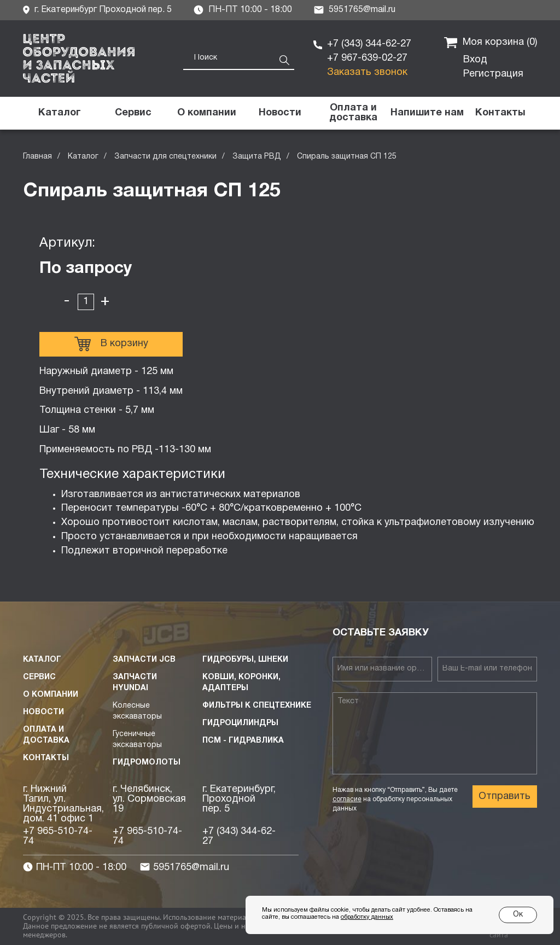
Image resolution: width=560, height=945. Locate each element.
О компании (51, 695)
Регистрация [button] (493, 74)
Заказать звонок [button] (367, 72)
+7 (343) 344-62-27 (369, 44)
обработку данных (367, 917)
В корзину (111, 344)
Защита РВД (257, 157)
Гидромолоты (147, 763)
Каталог (83, 157)
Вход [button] (475, 60)
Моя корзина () (491, 43)
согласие (347, 799)
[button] (427, 113)
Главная (37, 157)
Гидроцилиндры (240, 723)
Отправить (504, 797)
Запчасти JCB (144, 660)
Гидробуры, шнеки (245, 660)
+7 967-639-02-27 (367, 58)
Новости (43, 712)
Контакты (46, 758)
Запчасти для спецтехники (165, 157)
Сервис (39, 677)
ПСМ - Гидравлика (243, 741)
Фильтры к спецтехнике (257, 706)
